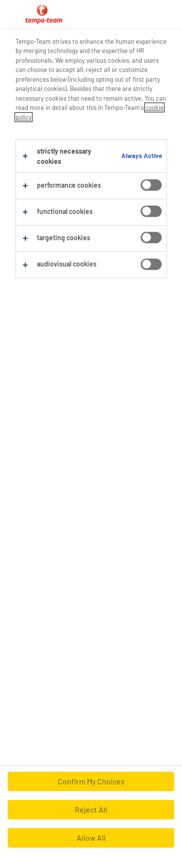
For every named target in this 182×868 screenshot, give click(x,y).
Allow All (91, 838)
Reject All (91, 809)
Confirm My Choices (91, 781)
